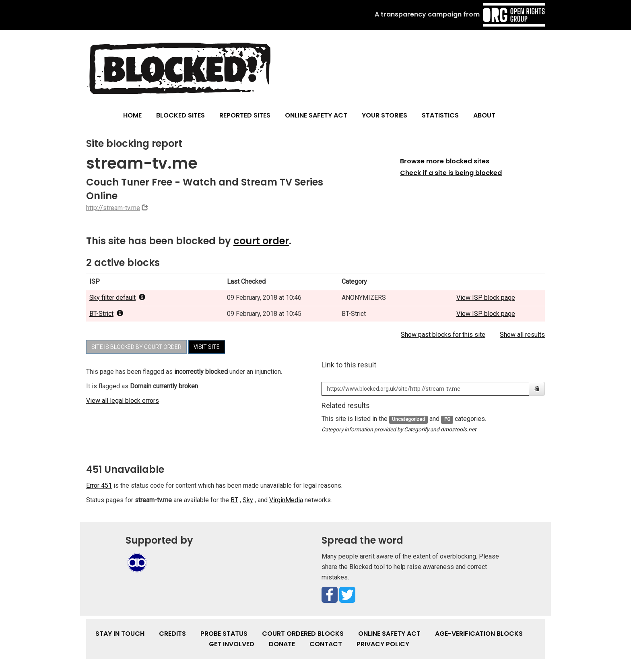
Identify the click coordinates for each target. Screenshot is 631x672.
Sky (248, 500)
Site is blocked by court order (136, 347)
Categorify (417, 429)
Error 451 (99, 485)
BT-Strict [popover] (106, 314)
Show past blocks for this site (443, 335)
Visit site (207, 347)
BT (234, 500)
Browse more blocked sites (445, 161)
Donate (282, 644)
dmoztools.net (458, 429)
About (484, 115)
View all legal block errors (123, 401)
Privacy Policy (383, 644)
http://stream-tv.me (113, 208)
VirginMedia (286, 500)
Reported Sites (245, 115)
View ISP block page (486, 298)
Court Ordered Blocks (303, 634)
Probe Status (224, 634)
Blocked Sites (180, 115)
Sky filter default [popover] (117, 298)
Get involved (232, 644)
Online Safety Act (316, 115)
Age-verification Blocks (479, 634)
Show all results (522, 335)
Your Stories (385, 115)
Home (132, 115)
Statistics (440, 115)
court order (261, 241)
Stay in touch (120, 634)
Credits (172, 634)
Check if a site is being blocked (451, 173)
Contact (326, 644)
